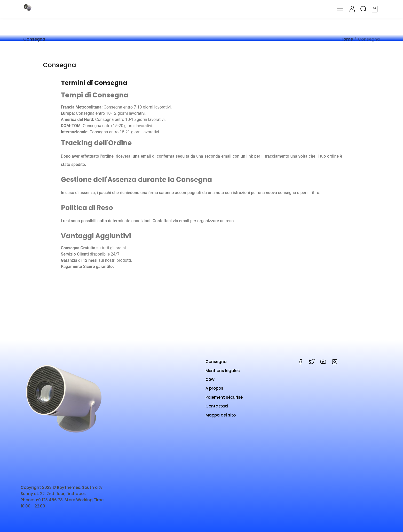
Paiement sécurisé (224, 402)
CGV (210, 384)
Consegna (216, 367)
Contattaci (217, 411)
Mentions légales (223, 376)
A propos (214, 393)
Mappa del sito (221, 420)
